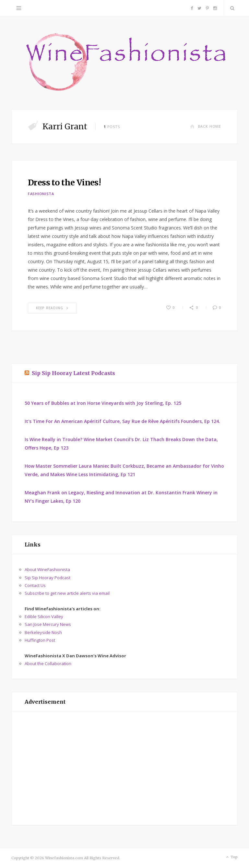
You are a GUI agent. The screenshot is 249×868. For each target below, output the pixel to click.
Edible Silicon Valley (44, 616)
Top (231, 857)
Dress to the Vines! (64, 182)
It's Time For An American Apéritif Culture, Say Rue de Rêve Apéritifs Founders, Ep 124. (122, 421)
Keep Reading (52, 308)
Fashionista (41, 194)
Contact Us (35, 585)
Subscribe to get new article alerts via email (67, 593)
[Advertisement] (124, 768)
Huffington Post (40, 640)
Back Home (206, 126)
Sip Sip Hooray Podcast (47, 578)
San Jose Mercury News (48, 624)
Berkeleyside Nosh (43, 632)
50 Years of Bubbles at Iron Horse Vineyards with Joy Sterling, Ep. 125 (103, 403)
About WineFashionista (47, 569)
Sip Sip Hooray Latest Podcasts (73, 373)
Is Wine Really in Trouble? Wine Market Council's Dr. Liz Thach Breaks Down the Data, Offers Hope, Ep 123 (121, 444)
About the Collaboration (48, 663)
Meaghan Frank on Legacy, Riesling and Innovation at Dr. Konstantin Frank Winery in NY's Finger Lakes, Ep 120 (121, 497)
